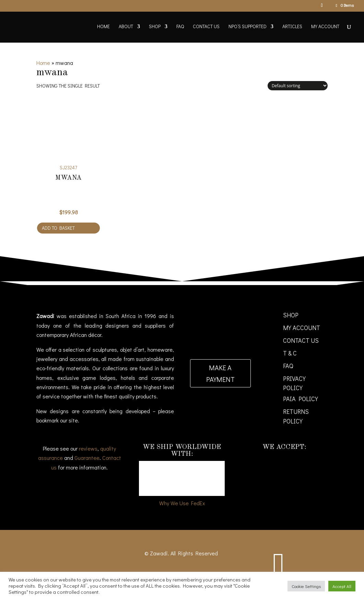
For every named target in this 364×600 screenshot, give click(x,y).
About (126, 27)
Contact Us (206, 27)
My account (325, 27)
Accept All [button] (342, 586)
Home (103, 27)
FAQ (180, 27)
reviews (88, 448)
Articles (292, 27)
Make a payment (220, 373)
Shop (155, 27)
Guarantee (87, 458)
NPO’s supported (248, 27)
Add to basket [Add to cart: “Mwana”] (58, 228)
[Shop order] (298, 86)
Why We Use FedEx (182, 503)
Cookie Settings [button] (306, 586)
